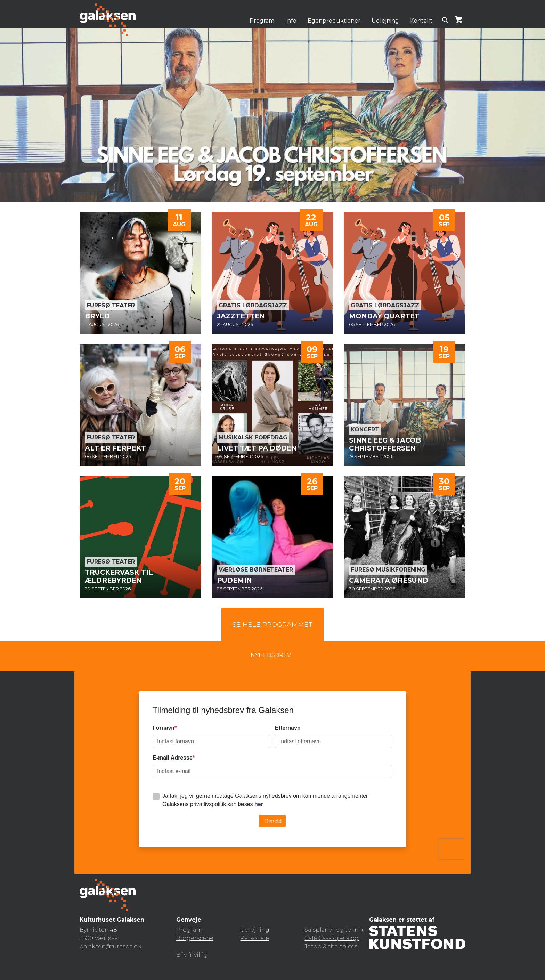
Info (291, 21)
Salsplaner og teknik (334, 930)
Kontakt (421, 21)
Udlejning (385, 21)
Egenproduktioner (334, 21)
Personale (255, 938)
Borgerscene (195, 938)
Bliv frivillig (192, 955)
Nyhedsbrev (271, 655)
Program (262, 21)
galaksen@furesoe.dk (111, 946)
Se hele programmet (272, 624)
